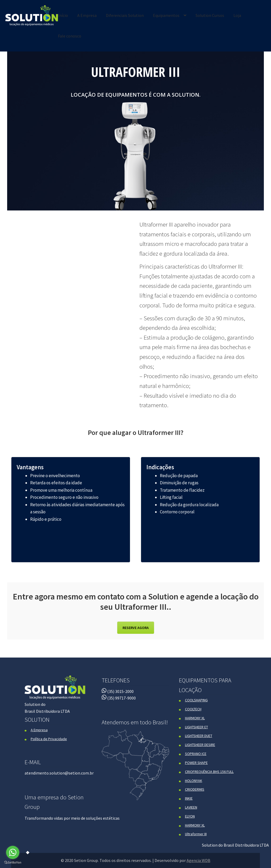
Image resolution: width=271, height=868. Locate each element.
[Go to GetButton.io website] (13, 863)
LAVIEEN (191, 807)
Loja (237, 15)
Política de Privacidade (49, 739)
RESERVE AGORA (136, 628)
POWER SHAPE (196, 763)
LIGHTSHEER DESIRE (200, 745)
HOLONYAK (194, 781)
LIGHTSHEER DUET (199, 736)
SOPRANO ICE (196, 754)
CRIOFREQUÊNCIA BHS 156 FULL (209, 772)
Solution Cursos (210, 15)
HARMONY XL (195, 718)
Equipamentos (166, 15)
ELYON (190, 816)
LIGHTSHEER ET (197, 727)
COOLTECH (193, 709)
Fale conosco (70, 36)
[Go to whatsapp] (13, 852)
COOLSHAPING (196, 700)
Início (63, 15)
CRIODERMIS (195, 789)
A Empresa (87, 15)
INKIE (189, 798)
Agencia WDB (198, 860)
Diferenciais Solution (125, 15)
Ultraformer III (196, 834)
